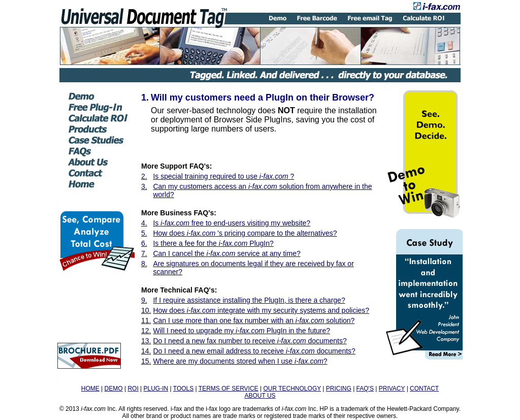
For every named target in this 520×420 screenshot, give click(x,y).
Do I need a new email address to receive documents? (254, 351)
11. (146, 320)
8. (144, 264)
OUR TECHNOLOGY (292, 389)
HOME (90, 389)
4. (144, 223)
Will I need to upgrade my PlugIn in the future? (241, 331)
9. (144, 300)
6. (144, 243)
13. (146, 341)
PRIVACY (392, 389)
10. (146, 310)
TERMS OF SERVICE (229, 389)
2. (144, 176)
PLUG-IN (156, 389)
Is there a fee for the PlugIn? (213, 243)
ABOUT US (260, 396)
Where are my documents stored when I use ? (240, 361)
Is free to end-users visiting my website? (232, 223)
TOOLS (183, 389)
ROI (133, 389)
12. (146, 331)
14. (146, 351)
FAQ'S (365, 389)
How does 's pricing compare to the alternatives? (245, 233)
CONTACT (424, 389)
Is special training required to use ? (223, 176)
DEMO (114, 389)
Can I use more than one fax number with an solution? (254, 320)
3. (144, 186)
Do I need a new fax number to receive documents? (250, 341)
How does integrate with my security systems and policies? (261, 310)
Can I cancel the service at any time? (226, 253)
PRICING (339, 389)
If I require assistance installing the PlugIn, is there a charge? (249, 300)
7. (144, 253)
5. (144, 233)
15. (146, 361)
